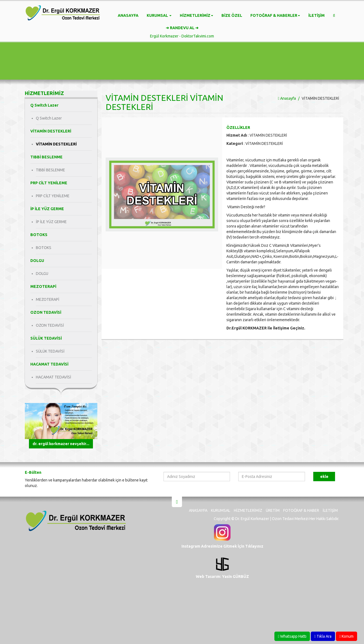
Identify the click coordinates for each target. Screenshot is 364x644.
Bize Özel (232, 15)
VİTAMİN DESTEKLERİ (56, 144)
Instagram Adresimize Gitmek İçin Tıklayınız (222, 546)
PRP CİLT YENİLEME (53, 196)
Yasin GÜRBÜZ (235, 577)
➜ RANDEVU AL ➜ (182, 28)
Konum (346, 636)
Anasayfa (128, 15)
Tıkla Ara (323, 636)
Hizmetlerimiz (248, 510)
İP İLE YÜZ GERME (51, 222)
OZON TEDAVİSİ (50, 325)
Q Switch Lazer (49, 118)
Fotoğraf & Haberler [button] (275, 15)
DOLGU (42, 274)
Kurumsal (221, 510)
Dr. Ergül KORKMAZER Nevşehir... (61, 444)
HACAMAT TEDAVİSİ (53, 377)
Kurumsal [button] (159, 15)
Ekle (324, 477)
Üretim (273, 510)
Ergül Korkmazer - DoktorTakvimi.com (182, 36)
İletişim (316, 15)
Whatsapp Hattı (292, 636)
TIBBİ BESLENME (50, 170)
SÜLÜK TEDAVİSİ (50, 351)
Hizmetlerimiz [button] (196, 15)
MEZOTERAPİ (48, 299)
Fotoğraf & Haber (301, 510)
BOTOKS (44, 248)
